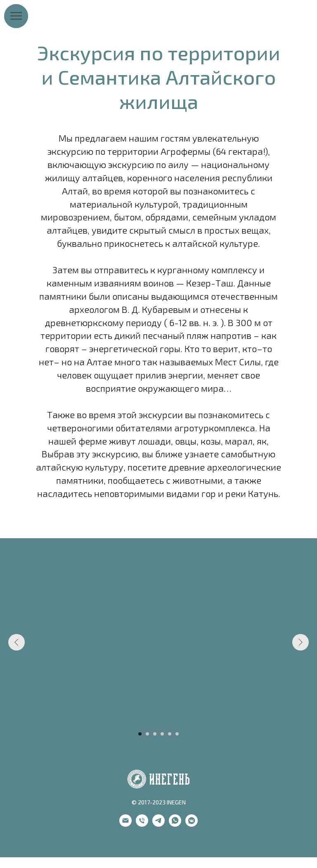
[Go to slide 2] (147, 734)
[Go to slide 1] (140, 734)
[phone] (142, 824)
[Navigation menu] (16, 16)
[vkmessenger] (192, 824)
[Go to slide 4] (162, 734)
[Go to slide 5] (170, 734)
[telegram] (158, 824)
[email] (125, 824)
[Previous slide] (17, 642)
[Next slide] (300, 642)
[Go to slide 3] (155, 734)
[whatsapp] (175, 824)
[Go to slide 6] (177, 734)
